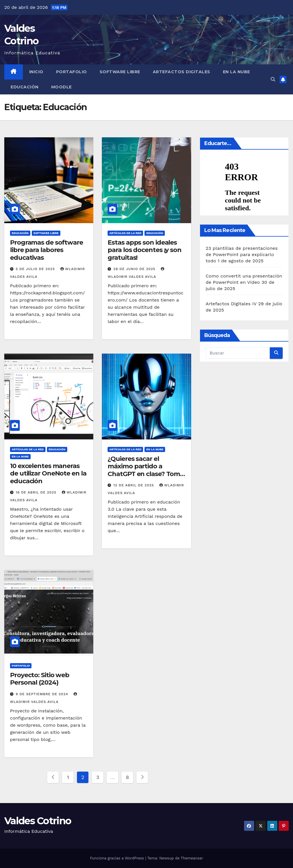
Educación (25, 87)
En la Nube (236, 72)
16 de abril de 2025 (37, 492)
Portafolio (72, 72)
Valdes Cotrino (38, 821)
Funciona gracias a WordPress (117, 858)
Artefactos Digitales (182, 72)
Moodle (62, 87)
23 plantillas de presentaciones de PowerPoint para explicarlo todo (242, 254)
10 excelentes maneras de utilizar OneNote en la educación (48, 473)
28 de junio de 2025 (135, 269)
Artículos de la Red (125, 233)
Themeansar (192, 858)
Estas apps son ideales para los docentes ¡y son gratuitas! (144, 250)
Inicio (36, 72)
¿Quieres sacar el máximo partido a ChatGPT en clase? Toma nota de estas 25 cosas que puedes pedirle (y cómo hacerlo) (146, 478)
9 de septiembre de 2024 (43, 694)
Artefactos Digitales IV (231, 304)
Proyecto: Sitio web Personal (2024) (40, 679)
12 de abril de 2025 (134, 485)
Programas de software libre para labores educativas (46, 250)
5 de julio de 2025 (36, 269)
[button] (273, 79)
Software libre (120, 72)
